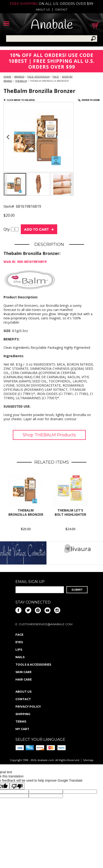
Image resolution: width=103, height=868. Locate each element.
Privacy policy (28, 707)
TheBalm (21, 81)
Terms (21, 722)
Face (56, 77)
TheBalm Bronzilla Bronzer (26, 512)
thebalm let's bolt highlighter (70, 512)
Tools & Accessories (33, 665)
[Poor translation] (17, 786)
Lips (19, 650)
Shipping (23, 714)
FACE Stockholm (38, 77)
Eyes (19, 642)
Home (7, 77)
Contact (61, 10)
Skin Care (23, 672)
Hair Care (24, 679)
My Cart (22, 729)
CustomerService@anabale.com (46, 624)
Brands (19, 77)
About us (43, 10)
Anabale (52, 25)
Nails (20, 657)
